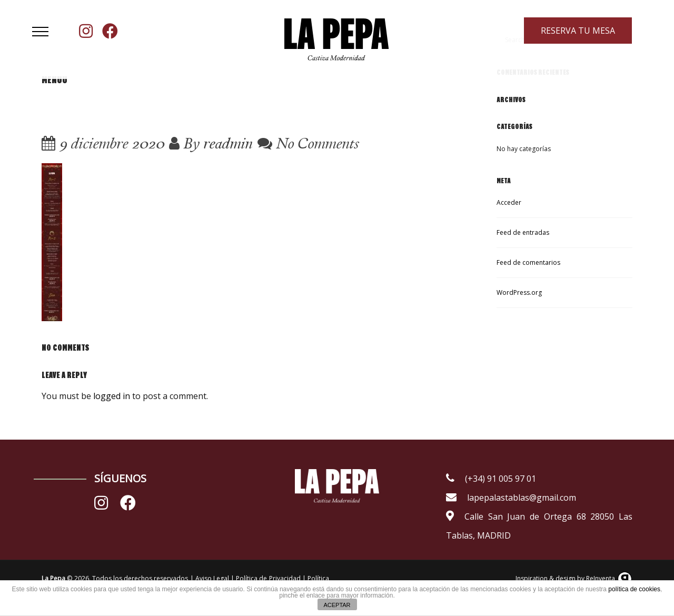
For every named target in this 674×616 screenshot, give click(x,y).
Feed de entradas (523, 232)
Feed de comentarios (528, 262)
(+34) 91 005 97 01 (491, 479)
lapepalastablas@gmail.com (511, 498)
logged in (112, 396)
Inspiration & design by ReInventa (574, 578)
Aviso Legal (213, 578)
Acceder (509, 202)
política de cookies (634, 589)
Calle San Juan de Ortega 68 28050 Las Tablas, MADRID (539, 526)
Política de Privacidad (268, 578)
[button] (40, 32)
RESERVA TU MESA (578, 31)
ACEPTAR (337, 605)
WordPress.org (519, 292)
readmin (228, 143)
